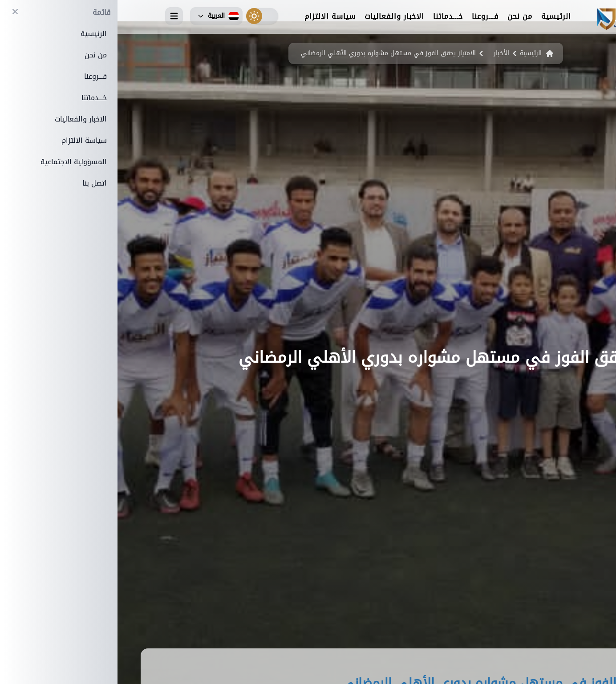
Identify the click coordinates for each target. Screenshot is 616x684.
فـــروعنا (368, 17)
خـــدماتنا (330, 17)
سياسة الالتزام (213, 17)
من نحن (402, 17)
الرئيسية (439, 17)
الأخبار (384, 53)
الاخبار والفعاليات (277, 17)
